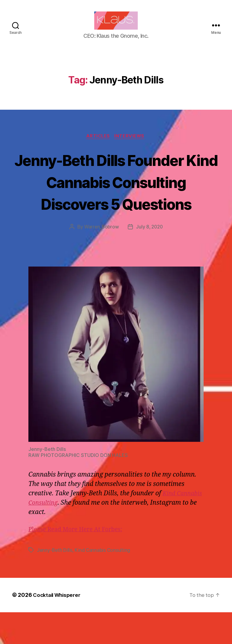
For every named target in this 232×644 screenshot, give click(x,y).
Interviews (131, 146)
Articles (98, 146)
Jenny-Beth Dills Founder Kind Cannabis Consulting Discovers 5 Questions (116, 202)
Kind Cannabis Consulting (104, 582)
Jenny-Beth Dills (55, 582)
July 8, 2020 (150, 259)
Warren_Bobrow (101, 259)
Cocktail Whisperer (58, 627)
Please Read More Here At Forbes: (79, 561)
